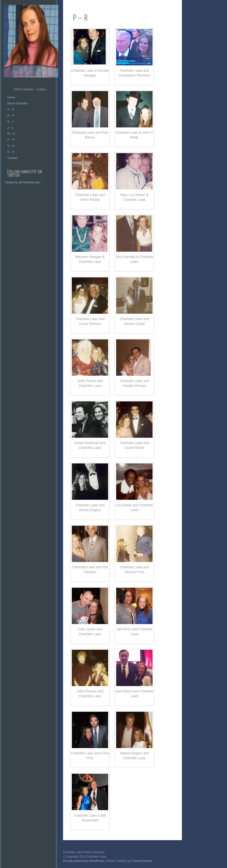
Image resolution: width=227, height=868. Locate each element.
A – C (11, 109)
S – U (11, 146)
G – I (10, 122)
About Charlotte (17, 103)
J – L (10, 128)
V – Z (11, 152)
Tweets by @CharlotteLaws (23, 182)
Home (11, 97)
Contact (12, 158)
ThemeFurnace (142, 861)
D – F (11, 116)
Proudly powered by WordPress (84, 861)
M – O (11, 134)
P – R (11, 140)
